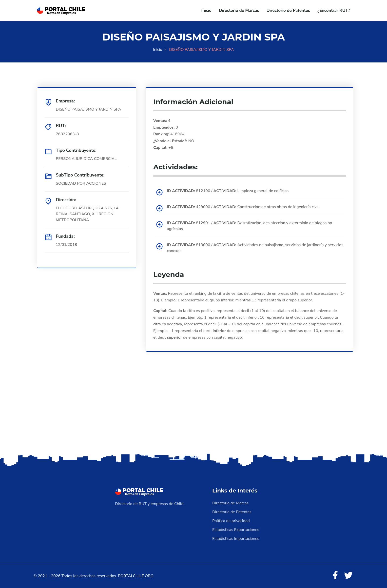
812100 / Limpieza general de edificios (228, 191)
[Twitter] (348, 576)
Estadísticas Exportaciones (236, 530)
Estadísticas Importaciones (236, 539)
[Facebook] (335, 576)
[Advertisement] (193, 413)
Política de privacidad (231, 521)
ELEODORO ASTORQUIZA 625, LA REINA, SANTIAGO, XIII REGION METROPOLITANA (87, 214)
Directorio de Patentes (288, 10)
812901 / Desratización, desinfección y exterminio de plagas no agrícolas (250, 226)
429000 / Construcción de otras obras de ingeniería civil (243, 207)
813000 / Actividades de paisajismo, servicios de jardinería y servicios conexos (255, 248)
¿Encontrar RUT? (334, 10)
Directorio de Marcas (239, 10)
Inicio (206, 10)
